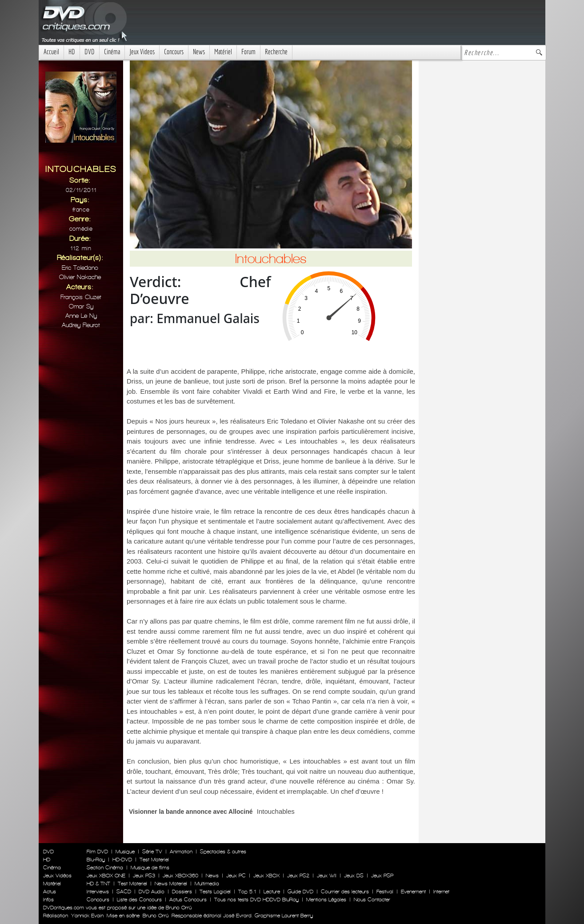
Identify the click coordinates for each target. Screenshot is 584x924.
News (199, 52)
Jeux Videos (142, 52)
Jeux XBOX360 (180, 876)
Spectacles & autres (223, 852)
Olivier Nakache (80, 277)
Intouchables (276, 811)
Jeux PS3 (144, 876)
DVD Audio (152, 892)
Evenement (413, 892)
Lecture (272, 892)
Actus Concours (188, 900)
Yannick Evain (87, 916)
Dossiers (182, 892)
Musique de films (150, 868)
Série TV (152, 852)
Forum (248, 52)
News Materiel (171, 884)
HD (72, 52)
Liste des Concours (139, 900)
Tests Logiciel (215, 892)
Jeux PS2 (298, 876)
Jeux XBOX (266, 876)
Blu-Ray (96, 860)
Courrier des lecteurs (345, 892)
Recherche (276, 52)
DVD (90, 52)
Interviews (98, 892)
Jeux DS (354, 876)
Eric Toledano (80, 268)
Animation (181, 852)
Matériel (223, 52)
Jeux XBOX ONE (106, 876)
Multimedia (207, 884)
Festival (385, 892)
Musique (125, 852)
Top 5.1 (247, 892)
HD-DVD (122, 860)
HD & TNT (98, 884)
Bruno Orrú (156, 916)
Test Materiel (154, 860)
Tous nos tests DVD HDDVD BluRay (256, 900)
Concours (174, 52)
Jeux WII (327, 876)
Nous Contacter (371, 900)
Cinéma (112, 52)
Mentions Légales (326, 900)
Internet (441, 892)
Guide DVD (300, 892)
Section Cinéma (105, 868)
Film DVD (97, 852)
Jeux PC (236, 876)
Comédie (81, 229)
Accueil (51, 52)
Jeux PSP (382, 876)
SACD (124, 892)
